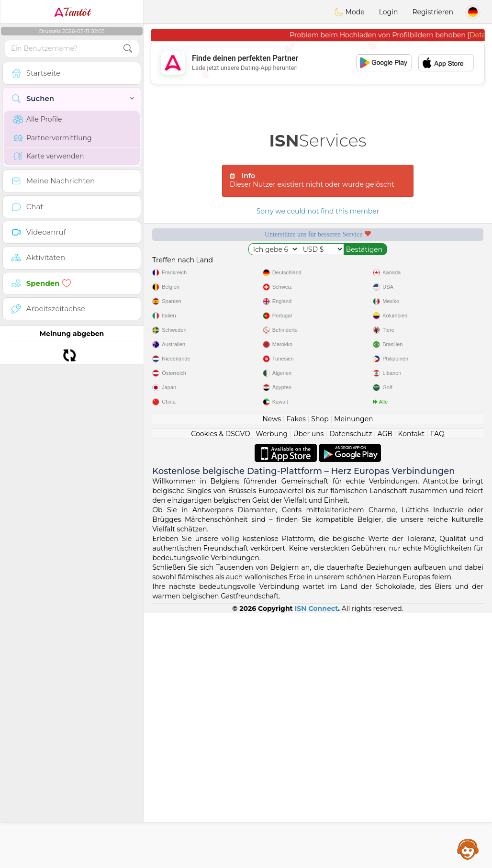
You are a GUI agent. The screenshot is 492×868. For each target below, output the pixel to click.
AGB (385, 434)
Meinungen (353, 419)
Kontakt (412, 434)
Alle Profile (38, 119)
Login (389, 12)
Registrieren (433, 12)
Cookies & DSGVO (221, 434)
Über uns (308, 434)
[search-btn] (128, 49)
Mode (349, 12)
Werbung (272, 434)
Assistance (468, 849)
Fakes (296, 419)
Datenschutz (351, 434)
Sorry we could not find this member (318, 211)
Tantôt (72, 12)
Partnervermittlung (53, 138)
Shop (320, 419)
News (272, 419)
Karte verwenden (49, 156)
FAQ (437, 434)
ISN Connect (317, 609)
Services (318, 141)
